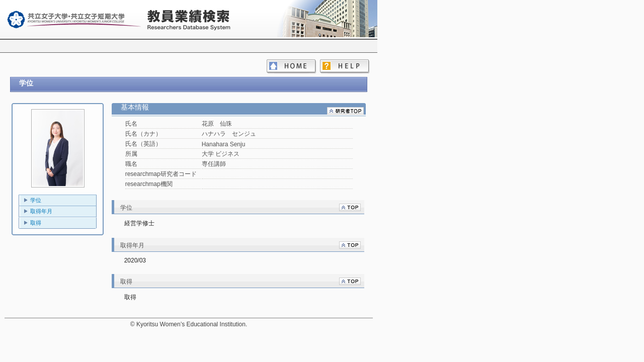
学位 (36, 200)
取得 (36, 223)
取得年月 (41, 211)
